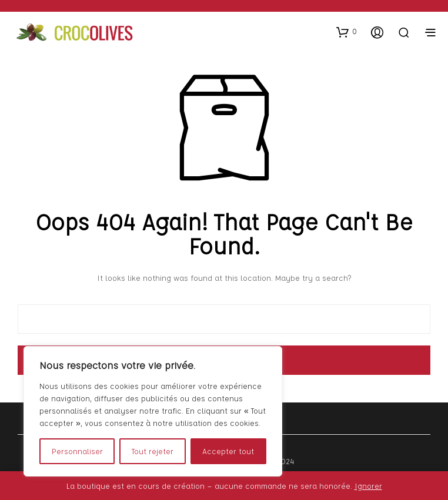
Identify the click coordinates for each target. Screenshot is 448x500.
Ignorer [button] (368, 486)
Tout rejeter (153, 451)
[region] (153, 411)
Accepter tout (228, 451)
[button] (347, 32)
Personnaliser (77, 451)
